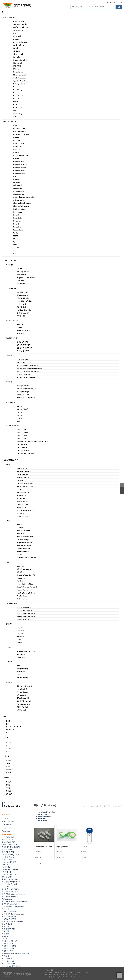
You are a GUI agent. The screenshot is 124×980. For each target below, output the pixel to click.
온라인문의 (9, 794)
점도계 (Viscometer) (23, 386)
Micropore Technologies (21, 206)
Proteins (19, 525)
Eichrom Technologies (20, 42)
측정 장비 (9, 382)
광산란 (8, 721)
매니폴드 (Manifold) (23, 313)
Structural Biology (23, 540)
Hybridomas (21, 637)
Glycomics (20, 528)
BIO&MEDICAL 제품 (11, 460)
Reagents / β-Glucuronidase (26, 278)
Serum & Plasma (22, 590)
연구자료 (9, 748)
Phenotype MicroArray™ (14, 727)
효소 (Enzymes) (22, 498)
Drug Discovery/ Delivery (25, 543)
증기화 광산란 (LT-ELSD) (24, 362)
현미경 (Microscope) (23, 392)
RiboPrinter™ (10, 730)
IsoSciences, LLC (18, 194)
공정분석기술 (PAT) (23, 707)
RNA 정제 (20, 480)
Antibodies (20, 631)
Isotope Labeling (22, 669)
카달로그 (9, 751)
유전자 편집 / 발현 (22, 501)
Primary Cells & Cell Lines (25, 584)
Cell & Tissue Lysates (24, 569)
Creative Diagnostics (20, 164)
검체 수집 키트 (21, 513)
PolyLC (15, 87)
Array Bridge (17, 140)
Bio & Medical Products (10, 121)
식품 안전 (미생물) (22, 409)
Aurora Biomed (18, 30)
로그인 (106, 2)
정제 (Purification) (22, 692)
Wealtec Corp (18, 114)
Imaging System (22, 578)
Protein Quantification (24, 531)
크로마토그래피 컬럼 (12, 321)
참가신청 (9, 773)
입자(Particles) (21, 710)
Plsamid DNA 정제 (23, 474)
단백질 (8, 521)
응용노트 (9, 742)
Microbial (20, 581)
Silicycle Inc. (17, 239)
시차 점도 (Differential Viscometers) (28, 371)
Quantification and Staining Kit (27, 587)
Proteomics (20, 534)
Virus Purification (22, 596)
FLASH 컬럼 (20, 327)
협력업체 (9, 785)
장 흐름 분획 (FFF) (22, 342)
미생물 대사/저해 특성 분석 (25, 610)
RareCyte (16, 233)
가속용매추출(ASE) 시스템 (25, 301)
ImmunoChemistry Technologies (24, 197)
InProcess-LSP (18, 63)
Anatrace (16, 137)
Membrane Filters (44, 816)
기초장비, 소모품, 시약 (13, 426)
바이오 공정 (10, 682)
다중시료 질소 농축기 (23, 298)
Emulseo (16, 179)
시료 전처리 (10, 265)
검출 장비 (9, 355)
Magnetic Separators (24, 704)
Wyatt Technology (19, 21)
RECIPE (15, 236)
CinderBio (16, 158)
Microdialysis (21, 657)
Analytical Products (9, 17)
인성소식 (7, 756)
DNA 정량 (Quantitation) (25, 486)
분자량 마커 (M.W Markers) (25, 510)
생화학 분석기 (21, 672)
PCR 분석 (20, 489)
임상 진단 (9, 662)
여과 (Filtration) (22, 284)
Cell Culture (21, 572)
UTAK (15, 245)
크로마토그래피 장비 (12, 338)
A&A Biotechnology (20, 131)
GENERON (16, 51)
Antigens (20, 628)
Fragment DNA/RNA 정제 (25, 483)
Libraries (19, 640)
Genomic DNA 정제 (23, 477)
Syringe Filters (43, 814)
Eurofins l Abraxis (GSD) (21, 27)
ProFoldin (16, 224)
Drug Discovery (22, 495)
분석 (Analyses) (22, 695)
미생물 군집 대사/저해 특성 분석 (27, 613)
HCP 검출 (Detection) (24, 701)
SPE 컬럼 (20, 269)
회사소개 (7, 777)
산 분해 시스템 (21, 304)
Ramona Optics (18, 230)
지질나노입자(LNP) (22, 468)
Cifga (15, 33)
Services (19, 643)
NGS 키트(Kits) (21, 507)
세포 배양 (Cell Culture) (24, 686)
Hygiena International (20, 60)
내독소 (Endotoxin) (23, 698)
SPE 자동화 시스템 (22, 292)
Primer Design (18, 218)
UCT (15, 111)
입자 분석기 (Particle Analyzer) (26, 389)
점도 (7, 724)
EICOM (15, 176)
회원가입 (112, 2)
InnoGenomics (18, 188)
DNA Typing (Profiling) (24, 471)
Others (8, 733)
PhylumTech (17, 215)
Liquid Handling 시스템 (24, 310)
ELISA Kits (20, 634)
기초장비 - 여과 (21, 430)
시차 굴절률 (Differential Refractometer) (29, 368)
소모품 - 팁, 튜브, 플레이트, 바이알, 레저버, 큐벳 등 (32, 441)
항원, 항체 (9, 624)
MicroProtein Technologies (22, 203)
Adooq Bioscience (19, 128)
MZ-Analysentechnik (20, 75)
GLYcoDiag (17, 182)
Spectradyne (17, 105)
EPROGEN (16, 39)
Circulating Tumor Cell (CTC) (26, 575)
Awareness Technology (21, 24)
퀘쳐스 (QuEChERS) (23, 272)
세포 (7, 562)
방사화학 (19, 418)
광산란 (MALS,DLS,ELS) (24, 359)
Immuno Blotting (22, 678)
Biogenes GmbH (18, 143)
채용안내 (9, 788)
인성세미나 (9, 770)
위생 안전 (20, 412)
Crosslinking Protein (23, 549)
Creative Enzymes (19, 173)
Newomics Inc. (18, 72)
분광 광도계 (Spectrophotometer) (27, 365)
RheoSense (17, 93)
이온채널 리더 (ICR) (23, 395)
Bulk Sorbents (21, 275)
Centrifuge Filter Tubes (46, 812)
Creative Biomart (19, 170)
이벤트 (8, 764)
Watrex (15, 117)
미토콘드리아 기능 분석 (24, 619)
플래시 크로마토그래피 (24, 345)
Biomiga (16, 152)
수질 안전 (20, 415)
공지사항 (9, 761)
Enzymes (20, 555)
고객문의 (120, 2)
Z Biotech (16, 254)
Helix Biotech (18, 185)
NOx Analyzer (21, 654)
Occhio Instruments (20, 78)
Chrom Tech (17, 36)
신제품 (8, 767)
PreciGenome (18, 212)
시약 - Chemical (22, 447)
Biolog (15, 125)
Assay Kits (20, 566)
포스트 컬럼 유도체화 (23, 351)
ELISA (18, 675)
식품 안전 (20, 406)
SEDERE (16, 102)
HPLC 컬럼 (20, 324)
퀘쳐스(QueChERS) (22, 295)
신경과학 (9, 647)
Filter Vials (42, 818)
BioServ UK (17, 149)
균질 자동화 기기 (22, 307)
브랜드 (2, 12)
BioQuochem (17, 146)
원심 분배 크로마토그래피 (24, 348)
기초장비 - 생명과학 (23, 433)
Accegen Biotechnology (21, 134)
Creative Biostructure (20, 167)
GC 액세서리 (21, 333)
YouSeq (16, 251)
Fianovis (16, 48)
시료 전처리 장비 (11, 288)
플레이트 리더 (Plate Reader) (26, 398)
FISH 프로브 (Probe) (23, 504)
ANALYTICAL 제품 (10, 260)
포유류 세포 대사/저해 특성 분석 (27, 616)
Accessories (21, 281)
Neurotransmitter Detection (26, 651)
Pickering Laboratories (21, 84)
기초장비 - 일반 (21, 438)
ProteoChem (17, 227)
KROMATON (17, 66)
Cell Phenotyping (12, 603)
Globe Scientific (18, 54)
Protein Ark (17, 221)
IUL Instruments (18, 191)
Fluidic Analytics (18, 45)
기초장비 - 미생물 (22, 435)
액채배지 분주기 (22, 316)
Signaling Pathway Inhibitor (26, 593)
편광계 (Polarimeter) (23, 374)
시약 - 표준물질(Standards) (25, 453)
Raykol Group (18, 90)
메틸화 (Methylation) (23, 492)
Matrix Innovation (19, 209)
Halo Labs (16, 57)
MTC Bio (16, 69)
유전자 (8, 464)
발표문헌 (9, 745)
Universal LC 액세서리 (24, 330)
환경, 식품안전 (10, 402)
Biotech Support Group (21, 155)
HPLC (18, 666)
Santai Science (18, 99)
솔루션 (6, 716)
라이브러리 (7, 738)
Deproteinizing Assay (24, 546)
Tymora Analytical (19, 242)
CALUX (19, 421)
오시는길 (9, 791)
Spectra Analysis (19, 108)
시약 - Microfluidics (23, 450)
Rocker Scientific (19, 96)
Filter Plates (43, 821)
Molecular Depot (19, 200)
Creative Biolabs (19, 161)
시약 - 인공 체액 (22, 444)
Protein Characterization (25, 537)
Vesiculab (16, 248)
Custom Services (22, 516)
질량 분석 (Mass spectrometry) (27, 377)
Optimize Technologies (21, 81)
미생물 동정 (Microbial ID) (25, 607)
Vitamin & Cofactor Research (26, 557)
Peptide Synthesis (23, 552)
